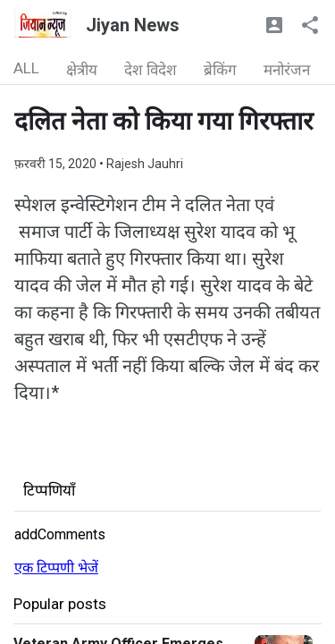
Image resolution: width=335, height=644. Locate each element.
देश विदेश (151, 70)
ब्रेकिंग (220, 70)
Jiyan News (133, 25)
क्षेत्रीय (82, 70)
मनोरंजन (287, 70)
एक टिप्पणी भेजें (56, 568)
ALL (26, 68)
